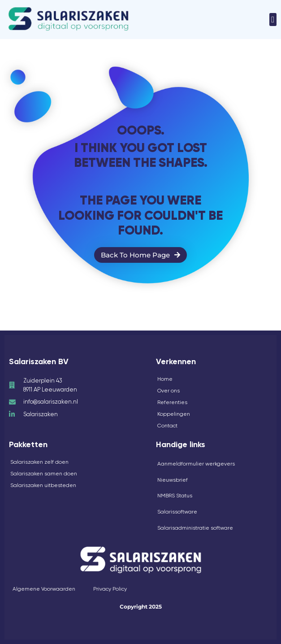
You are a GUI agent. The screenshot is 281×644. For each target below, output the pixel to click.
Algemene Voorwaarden (44, 589)
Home (165, 379)
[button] (273, 20)
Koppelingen (174, 414)
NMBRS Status (175, 496)
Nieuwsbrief (173, 480)
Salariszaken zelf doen (39, 462)
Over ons (169, 391)
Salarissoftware (177, 512)
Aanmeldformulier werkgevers (196, 464)
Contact (167, 426)
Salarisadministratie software (195, 528)
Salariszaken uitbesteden (43, 485)
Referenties (172, 402)
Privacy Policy (110, 589)
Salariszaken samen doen (44, 474)
